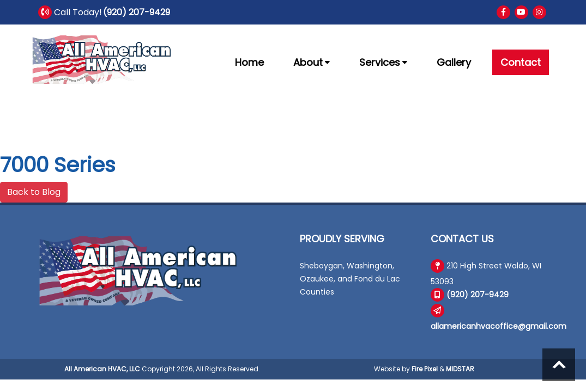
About (312, 62)
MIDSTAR (460, 369)
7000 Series (58, 165)
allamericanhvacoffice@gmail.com (499, 326)
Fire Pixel (425, 369)
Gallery (454, 62)
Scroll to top (559, 365)
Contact (521, 62)
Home (249, 62)
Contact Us (462, 239)
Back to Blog (34, 192)
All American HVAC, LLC (102, 369)
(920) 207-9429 (137, 12)
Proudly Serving (342, 239)
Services (383, 62)
